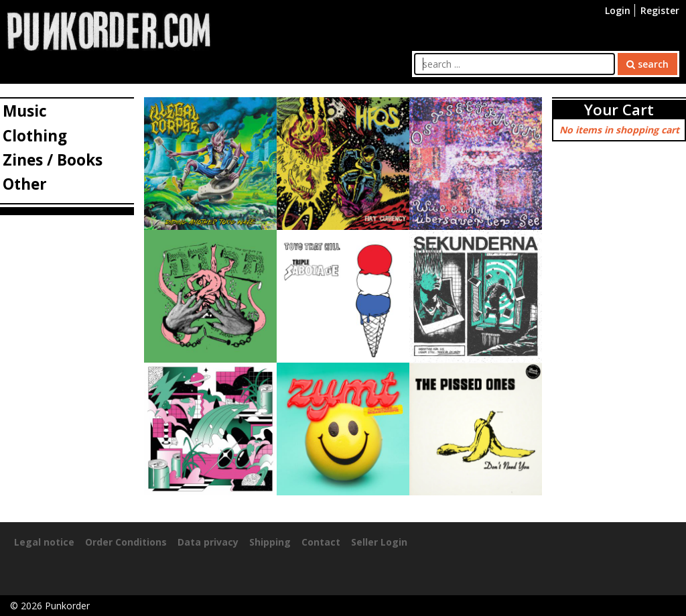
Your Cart (619, 110)
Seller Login (379, 542)
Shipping (270, 542)
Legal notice (44, 542)
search (647, 64)
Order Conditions (126, 542)
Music (25, 111)
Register (660, 10)
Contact (321, 542)
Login (618, 10)
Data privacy (208, 542)
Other (25, 184)
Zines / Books (53, 160)
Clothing (35, 136)
